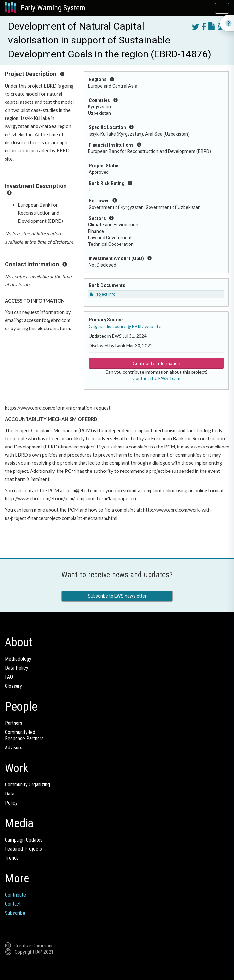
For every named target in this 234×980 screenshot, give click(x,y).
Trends (12, 858)
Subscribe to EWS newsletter (117, 596)
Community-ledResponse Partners (24, 735)
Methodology (18, 659)
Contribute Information (156, 363)
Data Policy (17, 668)
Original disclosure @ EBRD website (125, 326)
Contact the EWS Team (156, 378)
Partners (14, 723)
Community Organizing (27, 785)
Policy (11, 803)
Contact (13, 904)
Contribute (15, 895)
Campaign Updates (24, 840)
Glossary (13, 686)
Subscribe (15, 913)
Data (10, 794)
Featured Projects (23, 849)
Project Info (102, 294)
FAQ (9, 677)
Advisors (14, 748)
